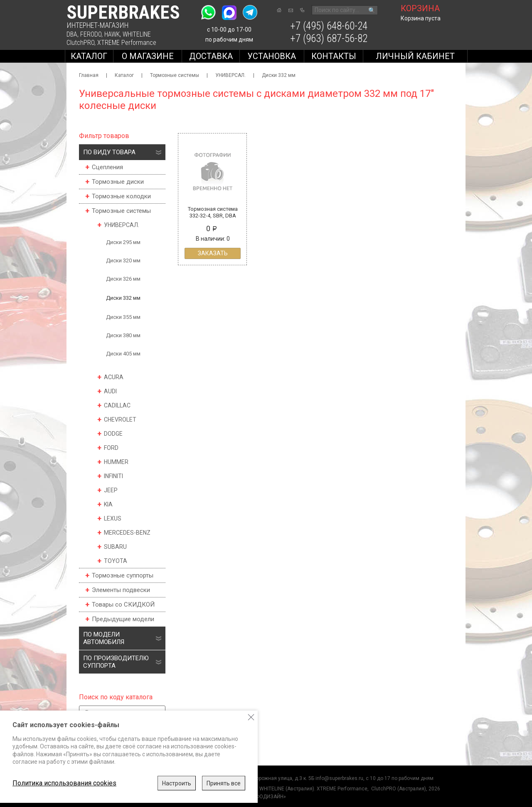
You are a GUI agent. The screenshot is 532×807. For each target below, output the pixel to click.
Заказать (213, 253)
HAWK (112, 34)
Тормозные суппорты (123, 575)
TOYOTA (116, 561)
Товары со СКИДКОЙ (123, 605)
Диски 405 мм (123, 354)
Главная (89, 75)
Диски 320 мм (123, 260)
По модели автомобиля (104, 638)
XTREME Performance (127, 43)
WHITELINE (137, 34)
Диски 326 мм (123, 279)
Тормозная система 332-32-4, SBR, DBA (213, 212)
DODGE (113, 434)
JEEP (111, 490)
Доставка (211, 56)
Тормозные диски (118, 182)
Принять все (224, 783)
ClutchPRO (80, 43)
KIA (108, 504)
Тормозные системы (175, 75)
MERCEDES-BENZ (127, 533)
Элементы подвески (121, 590)
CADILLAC (117, 405)
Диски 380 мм (123, 335)
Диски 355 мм (123, 317)
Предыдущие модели (123, 619)
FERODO (91, 34)
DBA (72, 34)
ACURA (114, 377)
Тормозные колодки (121, 196)
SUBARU (115, 547)
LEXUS (113, 518)
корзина (420, 8)
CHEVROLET (120, 420)
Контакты (334, 56)
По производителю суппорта (116, 662)
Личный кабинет (415, 56)
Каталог (89, 56)
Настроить (177, 783)
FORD (111, 448)
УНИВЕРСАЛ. (230, 75)
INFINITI (113, 476)
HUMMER (116, 462)
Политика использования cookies (64, 783)
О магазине (148, 56)
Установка (272, 56)
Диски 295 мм (123, 242)
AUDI (110, 391)
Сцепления (107, 167)
